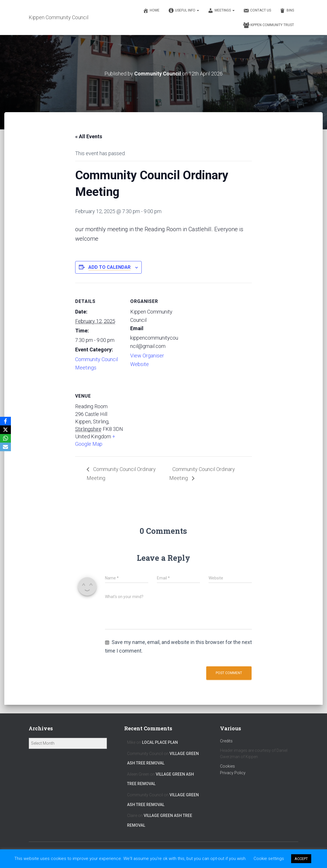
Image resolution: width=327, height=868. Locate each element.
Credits (226, 741)
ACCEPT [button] (301, 859)
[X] (5, 430)
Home (151, 11)
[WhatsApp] (5, 438)
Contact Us (257, 11)
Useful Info (184, 11)
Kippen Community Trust (269, 25)
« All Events (89, 136)
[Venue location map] (160, 417)
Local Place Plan (160, 742)
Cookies (227, 766)
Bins (287, 11)
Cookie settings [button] (269, 859)
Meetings (221, 11)
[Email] (5, 447)
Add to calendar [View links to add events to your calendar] (109, 267)
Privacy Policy (233, 773)
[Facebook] (5, 421)
